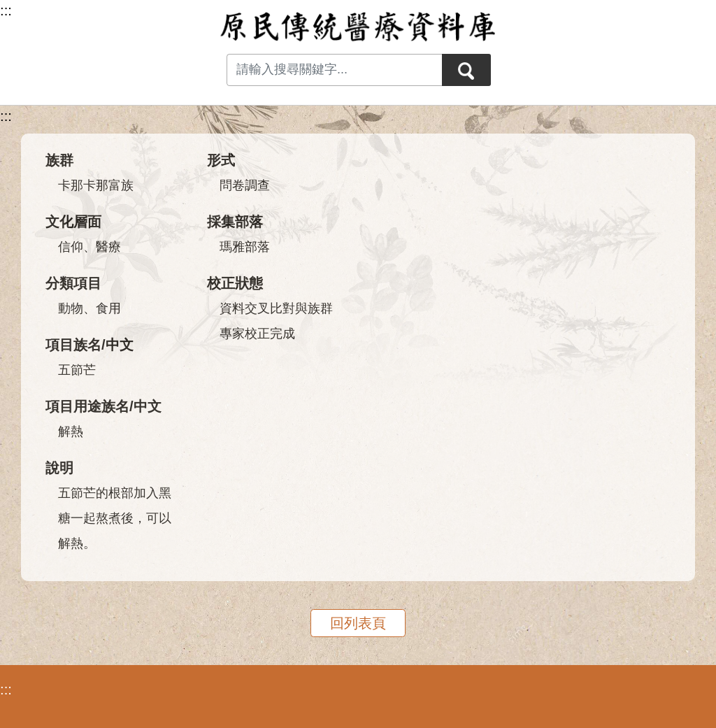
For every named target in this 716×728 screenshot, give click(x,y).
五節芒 (77, 370)
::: (6, 116)
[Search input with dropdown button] (334, 70)
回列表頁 (358, 623)
